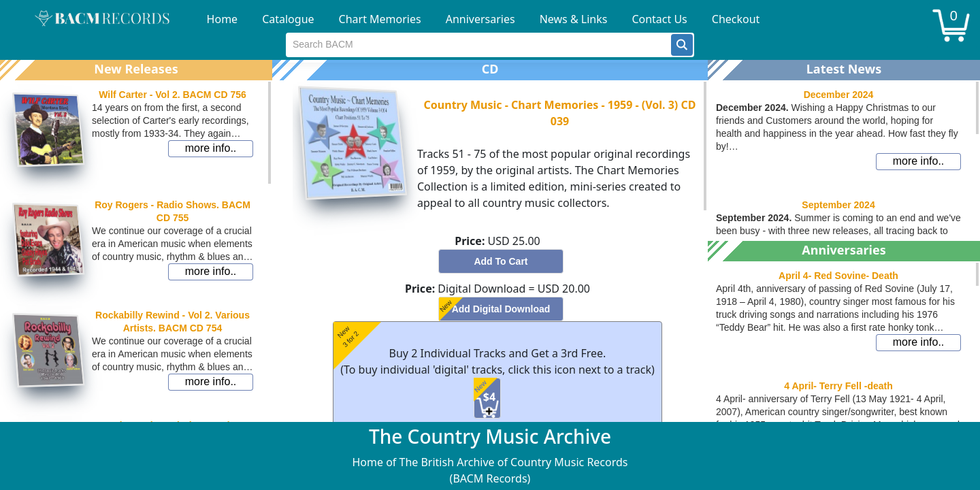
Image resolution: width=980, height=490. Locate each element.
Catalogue (288, 19)
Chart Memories (380, 19)
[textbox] (479, 45)
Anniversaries (480, 19)
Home (223, 19)
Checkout (736, 19)
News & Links (574, 19)
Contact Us (659, 19)
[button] (682, 45)
